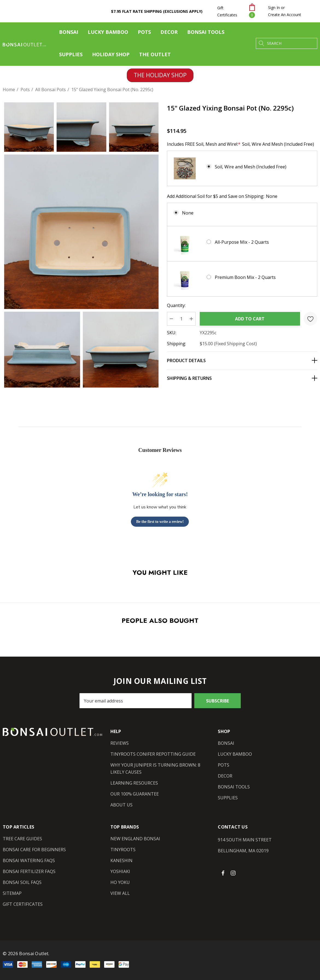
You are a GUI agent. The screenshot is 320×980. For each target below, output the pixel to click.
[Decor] (169, 33)
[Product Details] (242, 360)
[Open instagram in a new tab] (234, 873)
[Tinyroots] (123, 850)
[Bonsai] (69, 33)
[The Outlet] (155, 55)
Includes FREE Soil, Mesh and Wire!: (240, 144)
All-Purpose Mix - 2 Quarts (242, 242)
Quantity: (176, 305)
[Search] (261, 43)
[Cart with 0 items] (255, 11)
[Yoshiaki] (120, 871)
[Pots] (144, 33)
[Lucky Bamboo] (108, 33)
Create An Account (285, 15)
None (188, 213)
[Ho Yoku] (120, 882)
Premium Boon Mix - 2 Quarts (245, 277)
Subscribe (218, 701)
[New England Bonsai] (135, 839)
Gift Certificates (227, 11)
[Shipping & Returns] (242, 378)
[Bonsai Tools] (206, 33)
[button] (160, 75)
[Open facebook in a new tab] (223, 873)
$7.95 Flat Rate (157, 11)
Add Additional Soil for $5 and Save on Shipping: (222, 196)
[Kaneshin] (121, 860)
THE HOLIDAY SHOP (160, 75)
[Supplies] (71, 56)
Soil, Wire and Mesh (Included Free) (251, 167)
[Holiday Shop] (111, 55)
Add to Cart (250, 319)
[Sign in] (274, 8)
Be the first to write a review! (160, 522)
